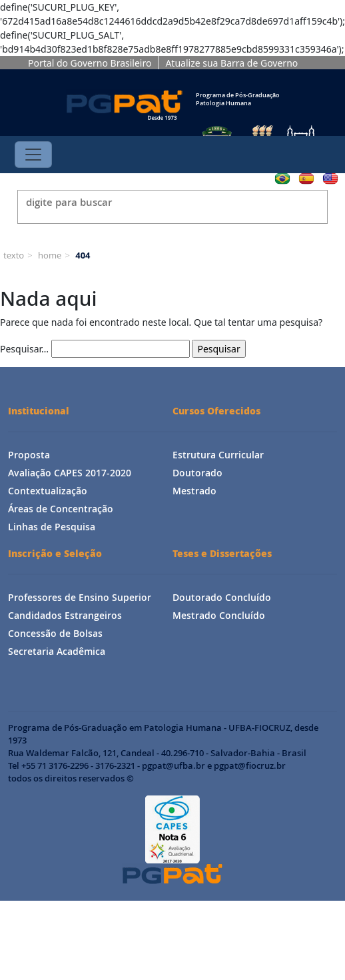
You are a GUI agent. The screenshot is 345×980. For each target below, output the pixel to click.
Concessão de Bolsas (55, 633)
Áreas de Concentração (61, 509)
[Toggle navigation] (33, 155)
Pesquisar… (24, 349)
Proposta (29, 455)
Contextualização (48, 491)
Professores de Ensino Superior (80, 597)
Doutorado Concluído (222, 597)
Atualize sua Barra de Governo (231, 63)
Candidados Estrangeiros (65, 615)
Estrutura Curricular (218, 455)
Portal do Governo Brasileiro (90, 63)
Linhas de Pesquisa (52, 527)
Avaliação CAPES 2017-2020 (70, 473)
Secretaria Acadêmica (57, 651)
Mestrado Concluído (219, 615)
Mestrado (194, 491)
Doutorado (197, 473)
